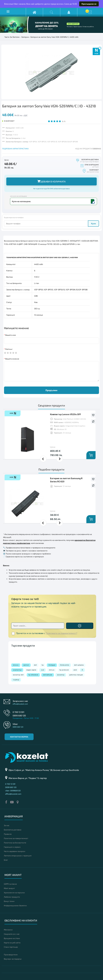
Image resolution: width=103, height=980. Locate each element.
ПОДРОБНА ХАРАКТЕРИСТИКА (15, 149)
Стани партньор (11, 947)
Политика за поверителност (16, 838)
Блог (6, 860)
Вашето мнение (12, 359)
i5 (82, 670)
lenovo (16, 665)
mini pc (52, 670)
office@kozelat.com (20, 704)
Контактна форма (19, 737)
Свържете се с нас (12, 934)
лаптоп (26, 665)
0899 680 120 (19, 715)
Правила (8, 834)
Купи (93, 223)
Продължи (51, 390)
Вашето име (11, 335)
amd (75, 670)
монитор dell (18, 675)
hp (43, 665)
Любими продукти (12, 897)
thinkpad (52, 665)
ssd (43, 670)
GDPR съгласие (10, 884)
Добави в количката (51, 181)
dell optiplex (79, 665)
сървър (16, 680)
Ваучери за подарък (13, 959)
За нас (7, 825)
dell (35, 665)
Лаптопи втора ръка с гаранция (18, 856)
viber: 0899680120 (13, 791)
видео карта (31, 670)
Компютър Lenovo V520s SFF (65, 414)
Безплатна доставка (13, 830)
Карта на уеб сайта (12, 943)
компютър (17, 670)
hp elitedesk (33, 675)
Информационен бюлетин (15, 905)
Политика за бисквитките (15, 843)
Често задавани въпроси (15, 851)
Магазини (8, 930)
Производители (11, 955)
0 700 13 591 (18, 712)
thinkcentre (65, 665)
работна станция (76, 675)
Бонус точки (9, 901)
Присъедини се (89, 4)
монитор (61, 675)
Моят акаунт (9, 888)
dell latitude (48, 675)
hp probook (64, 670)
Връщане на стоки (12, 938)
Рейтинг (9, 349)
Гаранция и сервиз (12, 847)
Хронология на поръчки (14, 893)
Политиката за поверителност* (61, 633)
